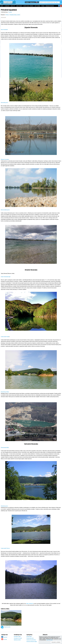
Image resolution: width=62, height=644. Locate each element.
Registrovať (32, 2)
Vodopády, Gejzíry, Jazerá (15, 15)
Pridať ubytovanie (30, 638)
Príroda (7, 15)
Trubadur (10, 12)
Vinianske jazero (4, 506)
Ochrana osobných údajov (32, 642)
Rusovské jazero (4, 103)
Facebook (4, 637)
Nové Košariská (4, 30)
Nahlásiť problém (17, 640)
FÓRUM (43, 6)
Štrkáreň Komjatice (5, 159)
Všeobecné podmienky (31, 640)
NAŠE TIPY (13, 6)
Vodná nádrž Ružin (5, 337)
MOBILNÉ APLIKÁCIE (50, 6)
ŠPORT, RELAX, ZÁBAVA (28, 6)
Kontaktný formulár (18, 638)
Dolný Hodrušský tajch (6, 277)
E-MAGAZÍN (7, 6)
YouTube (4, 639)
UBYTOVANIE (37, 6)
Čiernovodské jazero (5, 210)
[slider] (3, 17)
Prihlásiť (27, 2)
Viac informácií (49, 640)
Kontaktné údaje (17, 636)
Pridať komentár (7, 627)
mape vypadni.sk (30, 604)
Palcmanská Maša (5, 448)
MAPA (2, 6)
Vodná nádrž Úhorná (5, 548)
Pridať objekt (29, 636)
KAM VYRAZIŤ (19, 6)
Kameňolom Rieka (5, 392)
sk (37, 2)
